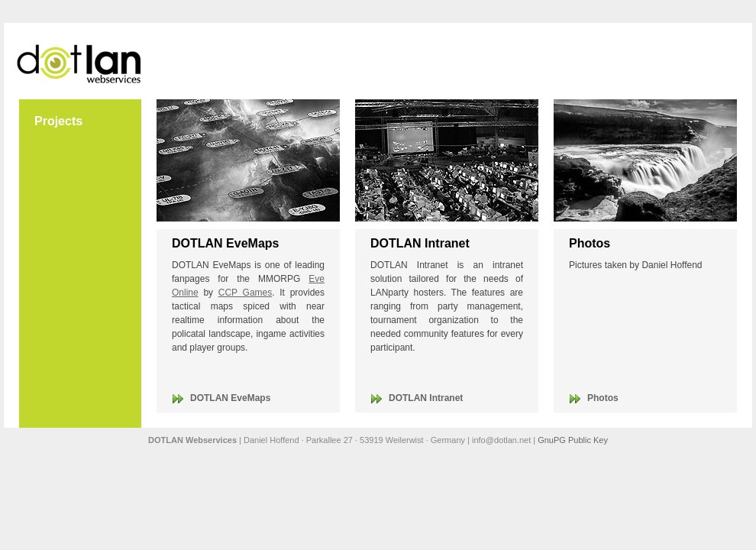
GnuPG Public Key (573, 440)
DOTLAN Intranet (426, 398)
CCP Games (246, 293)
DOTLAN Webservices (80, 61)
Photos (603, 398)
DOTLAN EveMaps (230, 398)
